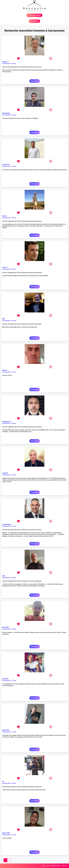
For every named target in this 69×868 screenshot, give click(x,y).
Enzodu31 (5, 679)
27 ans (14, 680)
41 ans (14, 835)
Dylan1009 (6, 730)
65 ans (14, 64)
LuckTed (5, 473)
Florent (4, 216)
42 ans (14, 629)
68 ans (14, 578)
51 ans (14, 372)
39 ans (14, 475)
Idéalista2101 (7, 422)
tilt (3, 782)
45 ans (14, 115)
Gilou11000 (6, 833)
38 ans (14, 269)
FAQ (44, 866)
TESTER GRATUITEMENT (35, 15)
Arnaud (5, 370)
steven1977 (6, 165)
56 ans (14, 783)
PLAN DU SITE (55, 866)
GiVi (4, 319)
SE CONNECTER (34, 21)
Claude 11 (5, 62)
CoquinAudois (7, 525)
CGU (48, 866)
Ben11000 (6, 627)
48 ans (14, 423)
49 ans (14, 218)
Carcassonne (6, 64)
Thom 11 (5, 267)
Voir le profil (34, 81)
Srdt (4, 576)
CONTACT (64, 866)
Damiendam (6, 113)
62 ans (14, 321)
